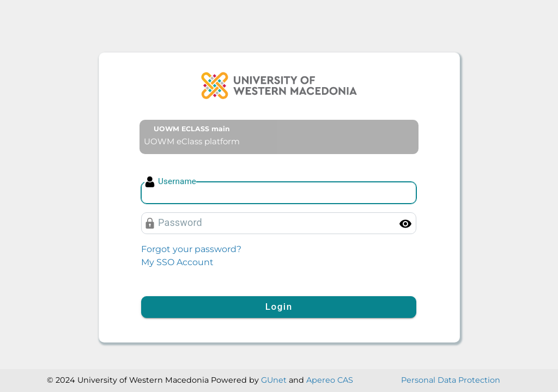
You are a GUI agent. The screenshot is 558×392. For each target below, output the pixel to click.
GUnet (274, 380)
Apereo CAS (330, 380)
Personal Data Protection (451, 380)
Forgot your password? (191, 249)
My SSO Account (177, 262)
